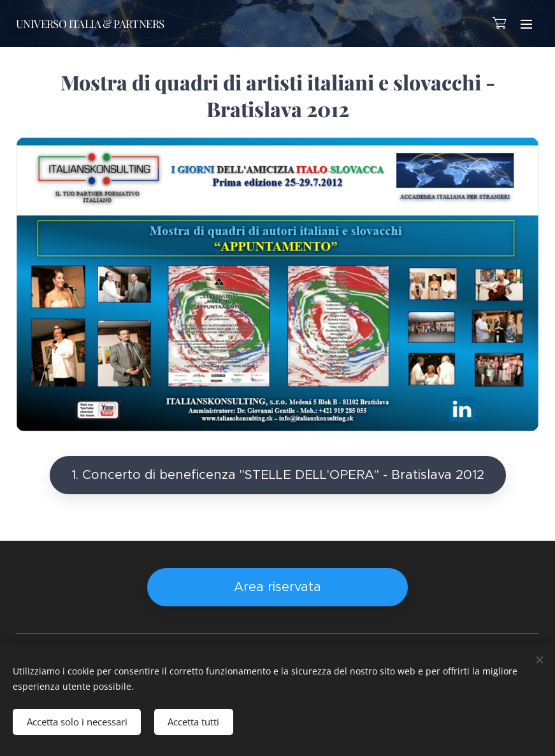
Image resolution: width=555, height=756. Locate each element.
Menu (526, 24)
